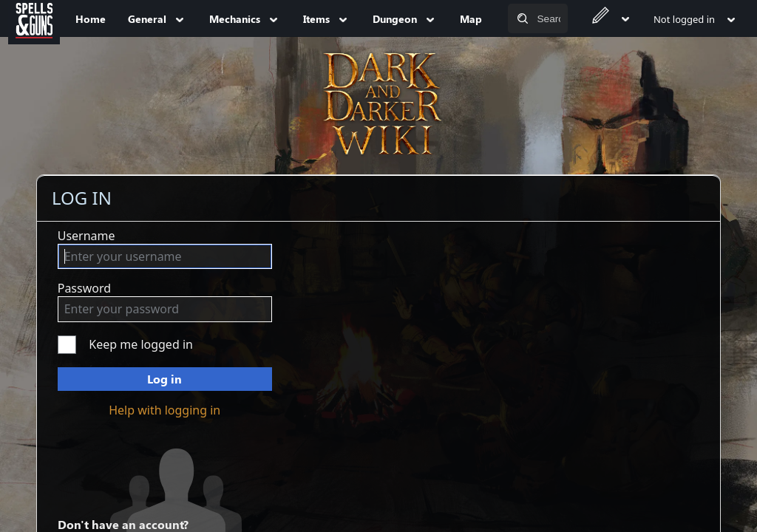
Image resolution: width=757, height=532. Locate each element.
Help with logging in (164, 410)
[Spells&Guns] (34, 18)
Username (86, 236)
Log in (164, 379)
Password (84, 288)
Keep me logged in (141, 344)
